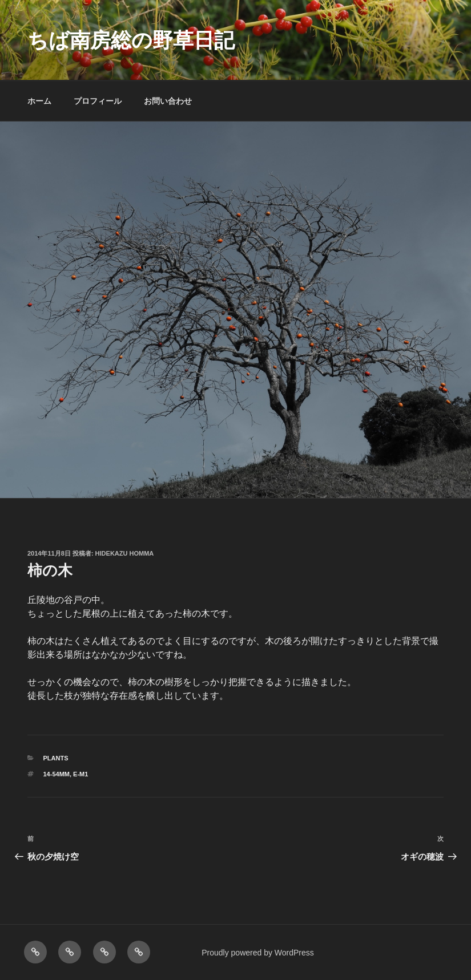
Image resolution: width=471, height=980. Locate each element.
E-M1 (80, 774)
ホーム (39, 101)
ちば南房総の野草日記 (131, 40)
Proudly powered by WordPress (258, 953)
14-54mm (57, 774)
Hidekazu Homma (125, 553)
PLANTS (56, 758)
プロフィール (98, 101)
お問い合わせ (168, 101)
